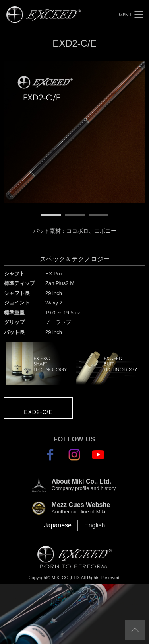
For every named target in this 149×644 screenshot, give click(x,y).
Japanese (58, 525)
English (95, 525)
